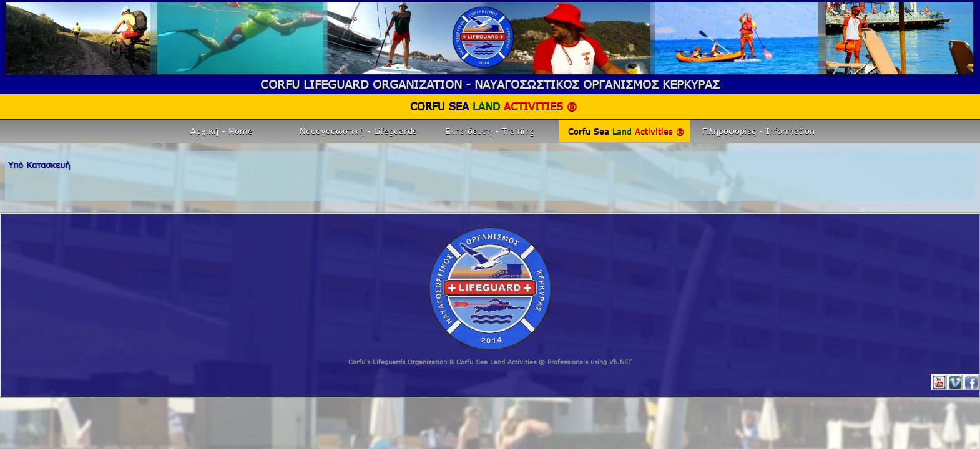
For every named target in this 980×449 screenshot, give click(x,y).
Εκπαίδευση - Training (490, 131)
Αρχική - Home (222, 131)
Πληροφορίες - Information (758, 131)
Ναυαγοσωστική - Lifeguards (358, 131)
